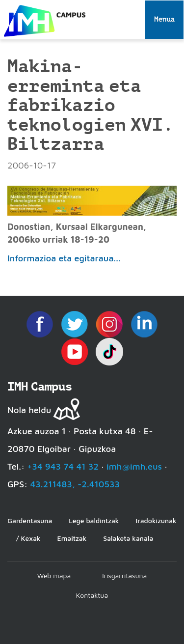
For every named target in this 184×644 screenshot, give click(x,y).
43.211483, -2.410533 (75, 484)
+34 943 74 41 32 (63, 466)
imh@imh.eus (134, 466)
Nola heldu (29, 410)
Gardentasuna (30, 520)
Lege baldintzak (94, 520)
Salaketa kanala (128, 538)
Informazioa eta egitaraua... (64, 258)
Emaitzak (72, 538)
